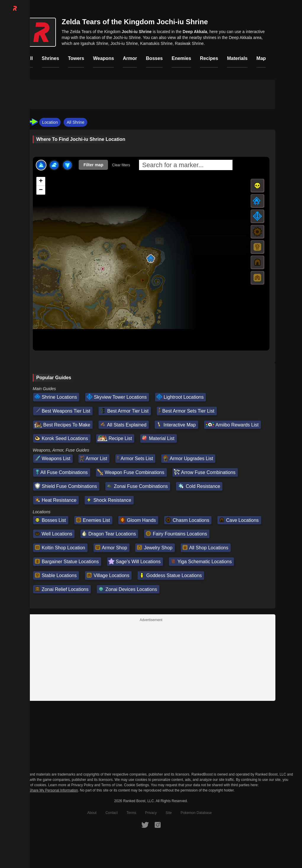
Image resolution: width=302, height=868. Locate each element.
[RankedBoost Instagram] (158, 825)
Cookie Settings (136, 785)
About (92, 813)
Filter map (93, 165)
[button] (151, 258)
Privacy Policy (82, 785)
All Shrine (75, 122)
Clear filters (121, 165)
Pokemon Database (196, 813)
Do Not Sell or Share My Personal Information (42, 790)
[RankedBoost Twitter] (145, 825)
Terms (131, 813)
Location (50, 122)
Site (169, 813)
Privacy (151, 813)
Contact (111, 813)
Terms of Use (112, 785)
